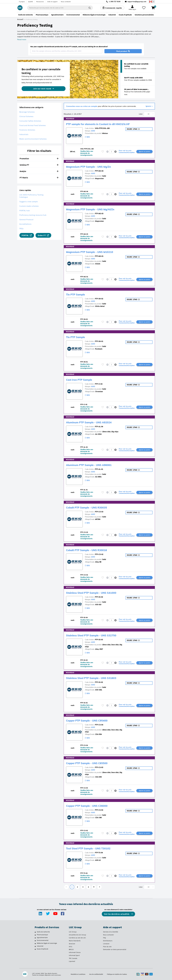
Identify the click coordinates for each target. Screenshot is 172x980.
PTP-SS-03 (99, 640)
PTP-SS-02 (99, 682)
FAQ (104, 938)
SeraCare (72, 944)
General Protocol (26, 220)
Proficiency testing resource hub (33, 215)
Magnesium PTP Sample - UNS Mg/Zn (90, 167)
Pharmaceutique (42, 935)
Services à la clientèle (111, 932)
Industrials (24, 134)
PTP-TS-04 (99, 853)
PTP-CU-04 (99, 725)
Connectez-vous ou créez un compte (82, 106)
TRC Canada (73, 958)
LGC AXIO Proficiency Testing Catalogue (31, 196)
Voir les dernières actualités (117, 914)
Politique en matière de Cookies (118, 974)
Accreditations (25, 224)
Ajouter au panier (144, 151)
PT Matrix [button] (39, 178)
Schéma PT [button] (39, 165)
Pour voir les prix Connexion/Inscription (127, 152)
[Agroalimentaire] (35, 938)
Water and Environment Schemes (33, 139)
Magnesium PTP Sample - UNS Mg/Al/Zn (92, 209)
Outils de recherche (43, 932)
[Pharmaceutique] (35, 935)
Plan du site (107, 947)
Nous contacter (66, 2)
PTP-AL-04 (99, 427)
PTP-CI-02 (99, 384)
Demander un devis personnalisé (115, 949)
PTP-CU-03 (99, 767)
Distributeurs (108, 941)
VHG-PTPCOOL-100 (102, 128)
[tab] (39, 159)
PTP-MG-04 (99, 171)
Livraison (106, 944)
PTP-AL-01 (99, 469)
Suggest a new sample (29, 202)
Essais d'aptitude (43, 949)
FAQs (21, 229)
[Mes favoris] (144, 8)
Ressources (40, 2)
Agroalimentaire (42, 937)
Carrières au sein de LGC (77, 938)
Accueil (20, 19)
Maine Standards (75, 941)
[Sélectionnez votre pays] (152, 2)
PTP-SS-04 (99, 597)
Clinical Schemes (26, 116)
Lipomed (72, 961)
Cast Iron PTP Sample (80, 380)
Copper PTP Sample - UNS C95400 (88, 721)
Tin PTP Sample (76, 294)
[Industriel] (35, 946)
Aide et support (52, 2)
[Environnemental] (35, 941)
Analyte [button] (39, 171)
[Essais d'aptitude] (35, 949)
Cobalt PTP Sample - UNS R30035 (88, 507)
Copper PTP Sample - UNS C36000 (88, 806)
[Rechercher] (89, 8)
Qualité (31, 2)
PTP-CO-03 (99, 512)
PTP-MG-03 (99, 214)
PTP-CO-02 (99, 554)
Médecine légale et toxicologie (47, 943)
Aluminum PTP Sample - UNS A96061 (90, 465)
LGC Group (73, 932)
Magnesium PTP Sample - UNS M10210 (91, 252)
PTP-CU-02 (99, 810)
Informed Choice (75, 952)
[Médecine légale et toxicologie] (35, 944)
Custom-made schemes (29, 206)
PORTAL (25, 235)
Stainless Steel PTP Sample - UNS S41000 (93, 593)
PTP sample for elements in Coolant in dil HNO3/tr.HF (100, 124)
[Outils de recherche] (35, 932)
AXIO (93, 131)
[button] (115, 151)
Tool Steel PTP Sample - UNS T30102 (90, 848)
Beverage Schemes (27, 112)
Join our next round (42, 89)
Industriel (40, 946)
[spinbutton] (112, 152)
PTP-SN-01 (99, 341)
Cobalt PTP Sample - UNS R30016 (88, 550)
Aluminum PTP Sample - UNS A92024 (90, 422)
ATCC (71, 947)
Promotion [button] (39, 159)
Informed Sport (74, 955)
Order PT (42, 235)
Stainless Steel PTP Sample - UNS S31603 (93, 678)
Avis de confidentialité (96, 974)
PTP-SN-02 (99, 299)
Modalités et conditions (77, 974)
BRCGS (71, 949)
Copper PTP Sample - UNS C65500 (88, 763)
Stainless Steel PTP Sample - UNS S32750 (93, 635)
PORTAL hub (25, 211)
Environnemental (43, 940)
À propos (22, 2)
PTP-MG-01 (99, 256)
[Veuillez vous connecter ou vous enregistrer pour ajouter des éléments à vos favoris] (103, 151)
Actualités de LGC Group (77, 935)
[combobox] (60, 8)
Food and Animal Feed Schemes (33, 125)
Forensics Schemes (27, 130)
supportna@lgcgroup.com (137, 2)
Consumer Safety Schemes (30, 121)
